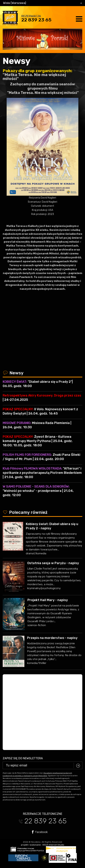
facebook (40, 832)
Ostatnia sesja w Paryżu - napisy (53, 563)
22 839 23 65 (36, 20)
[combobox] (42, 3)
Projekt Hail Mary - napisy (48, 600)
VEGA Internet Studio (53, 845)
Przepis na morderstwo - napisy (52, 638)
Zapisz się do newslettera (23, 758)
